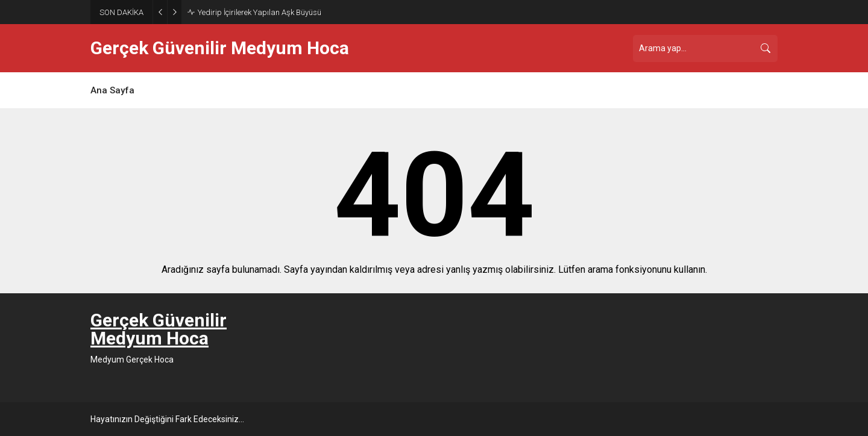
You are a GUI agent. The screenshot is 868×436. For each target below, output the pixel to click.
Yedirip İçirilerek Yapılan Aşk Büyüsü (259, 12)
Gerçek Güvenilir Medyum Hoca (220, 48)
